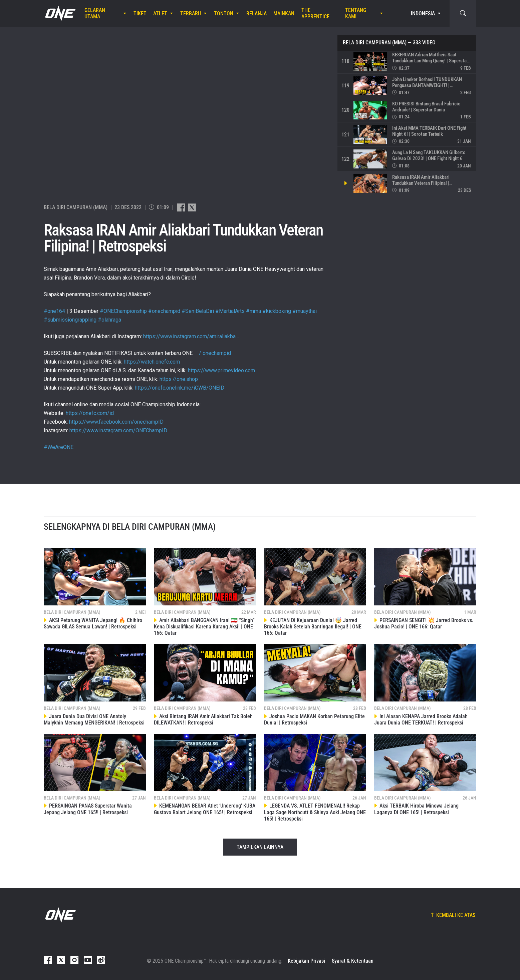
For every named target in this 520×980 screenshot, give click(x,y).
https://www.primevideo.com (221, 370)
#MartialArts (230, 311)
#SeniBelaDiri (198, 311)
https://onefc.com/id (90, 413)
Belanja (256, 14)
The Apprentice (315, 13)
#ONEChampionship (123, 311)
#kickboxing (277, 311)
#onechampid (164, 311)
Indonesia (423, 14)
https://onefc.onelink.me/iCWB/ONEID (180, 388)
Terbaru (191, 14)
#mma (253, 311)
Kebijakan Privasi (306, 961)
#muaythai (305, 311)
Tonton (224, 14)
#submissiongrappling (70, 320)
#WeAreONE (59, 447)
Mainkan (284, 14)
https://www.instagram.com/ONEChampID (118, 430)
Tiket (140, 14)
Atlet (160, 14)
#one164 (54, 311)
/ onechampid (213, 353)
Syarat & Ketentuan (353, 961)
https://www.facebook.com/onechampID (116, 422)
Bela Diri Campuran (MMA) (375, 43)
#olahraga (109, 320)
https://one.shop (179, 379)
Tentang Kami (356, 13)
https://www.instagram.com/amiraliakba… (191, 336)
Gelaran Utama (95, 13)
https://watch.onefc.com (152, 362)
